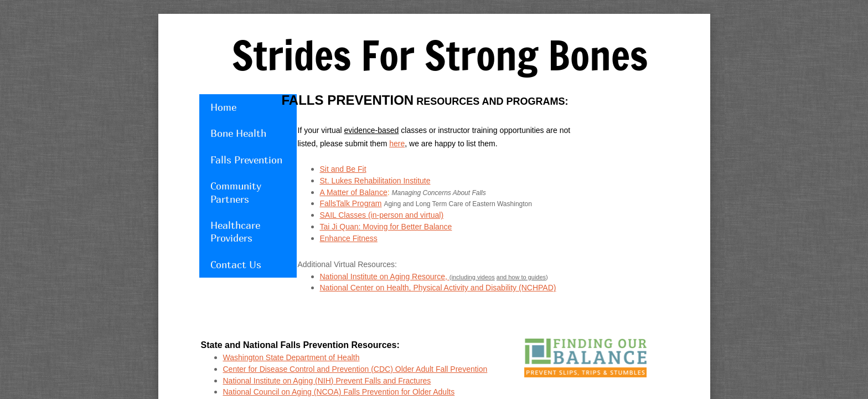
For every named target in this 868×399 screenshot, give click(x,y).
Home (223, 107)
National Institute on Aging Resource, (385, 277)
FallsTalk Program (351, 203)
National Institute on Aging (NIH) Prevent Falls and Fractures (327, 381)
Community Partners (236, 192)
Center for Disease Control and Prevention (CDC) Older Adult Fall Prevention (355, 369)
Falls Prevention (246, 160)
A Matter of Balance (354, 192)
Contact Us (236, 265)
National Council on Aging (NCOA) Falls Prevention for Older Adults (339, 392)
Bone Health (238, 133)
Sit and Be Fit (343, 169)
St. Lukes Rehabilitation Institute (375, 181)
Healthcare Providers (235, 232)
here (397, 144)
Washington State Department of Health (291, 357)
